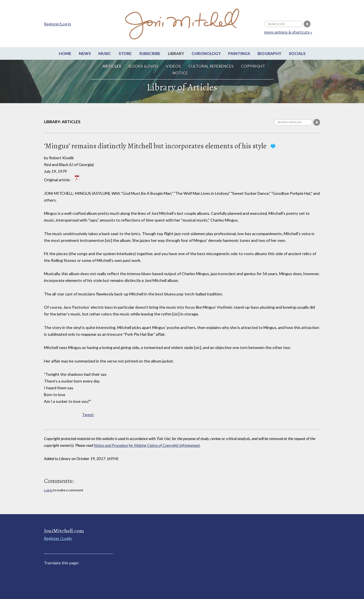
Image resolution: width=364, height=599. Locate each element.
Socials (297, 53)
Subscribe (150, 53)
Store (125, 53)
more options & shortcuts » (288, 32)
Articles (112, 66)
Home (65, 53)
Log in (48, 490)
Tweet (88, 415)
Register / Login (58, 538)
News (85, 53)
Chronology (206, 53)
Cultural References (211, 66)
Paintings (239, 53)
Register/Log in (57, 24)
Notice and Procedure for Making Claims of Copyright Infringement (147, 445)
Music (105, 53)
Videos (173, 66)
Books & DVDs (144, 66)
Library (176, 53)
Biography (269, 53)
